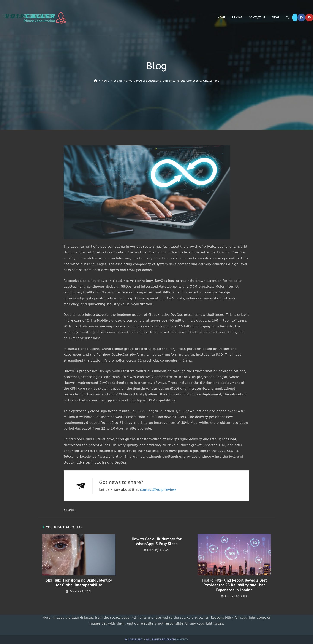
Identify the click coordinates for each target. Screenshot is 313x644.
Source (69, 510)
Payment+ (182, 640)
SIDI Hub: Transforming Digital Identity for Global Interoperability (79, 583)
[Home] (96, 81)
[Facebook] (301, 18)
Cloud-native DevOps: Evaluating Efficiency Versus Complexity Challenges (166, 81)
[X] (295, 18)
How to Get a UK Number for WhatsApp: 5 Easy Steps (156, 541)
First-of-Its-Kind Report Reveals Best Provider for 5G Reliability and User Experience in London (234, 585)
